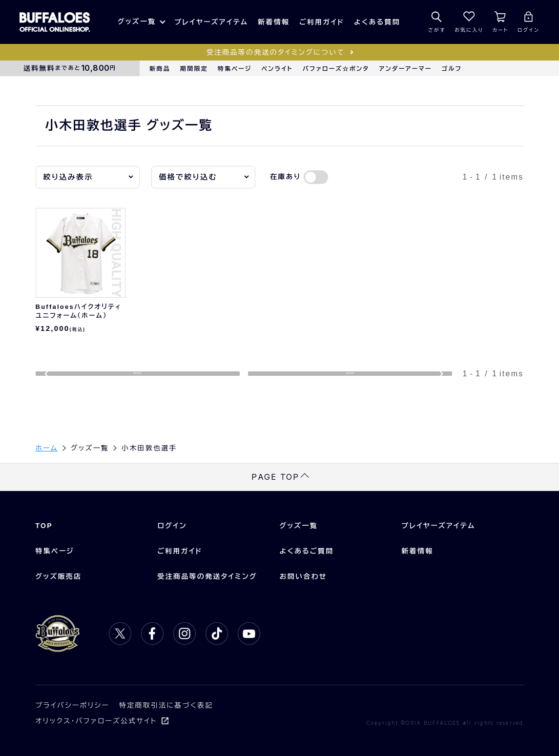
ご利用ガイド (322, 22)
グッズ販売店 (59, 577)
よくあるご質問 (307, 552)
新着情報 (274, 22)
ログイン (172, 526)
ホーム (47, 448)
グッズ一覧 (137, 21)
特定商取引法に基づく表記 (166, 706)
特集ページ (235, 69)
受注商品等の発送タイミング (207, 577)
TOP (44, 526)
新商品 (160, 69)
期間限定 (194, 69)
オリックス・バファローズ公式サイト (96, 721)
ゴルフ (452, 69)
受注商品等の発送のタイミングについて (276, 52)
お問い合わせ (303, 577)
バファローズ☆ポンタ (336, 69)
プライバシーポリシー (73, 706)
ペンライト (277, 69)
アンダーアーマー (405, 69)
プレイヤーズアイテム (211, 22)
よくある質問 (377, 22)
